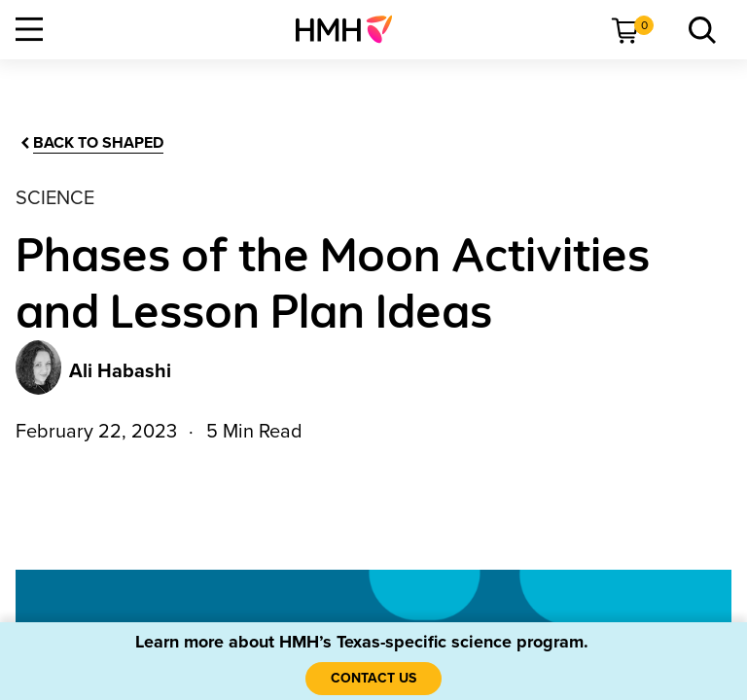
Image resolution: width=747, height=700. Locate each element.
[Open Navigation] (29, 29)
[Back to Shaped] (90, 143)
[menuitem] (352, 29)
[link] (352, 29)
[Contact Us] (373, 679)
